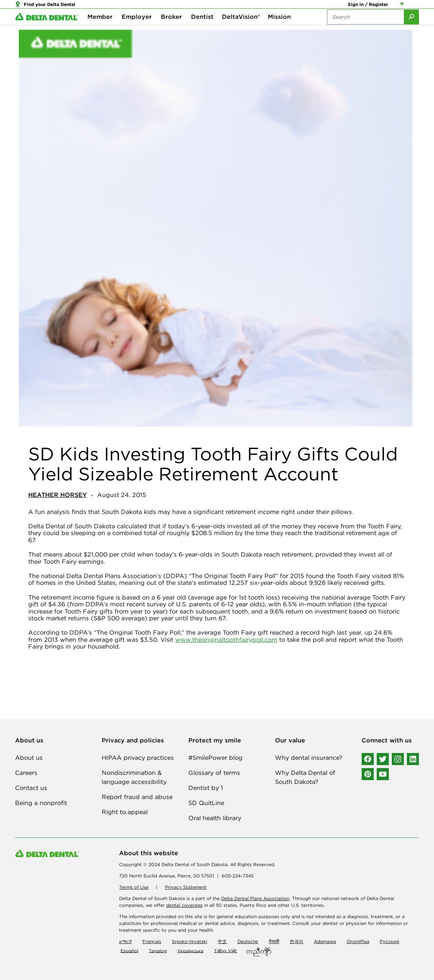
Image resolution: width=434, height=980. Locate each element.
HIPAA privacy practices (138, 758)
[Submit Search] (411, 30)
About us (29, 758)
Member (100, 30)
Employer (137, 30)
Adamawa (325, 941)
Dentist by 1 (206, 788)
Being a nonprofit (41, 803)
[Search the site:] (365, 30)
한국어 (296, 941)
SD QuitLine (206, 803)
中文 (222, 941)
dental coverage (184, 905)
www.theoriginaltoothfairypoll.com (226, 640)
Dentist (202, 30)
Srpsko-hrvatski (189, 941)
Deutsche (248, 941)
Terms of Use (134, 887)
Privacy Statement (186, 887)
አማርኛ (125, 941)
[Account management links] (403, 8)
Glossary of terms (214, 773)
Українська (190, 950)
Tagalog (158, 950)
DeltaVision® (241, 30)
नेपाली (274, 941)
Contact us (31, 788)
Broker (171, 30)
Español (129, 950)
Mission (279, 30)
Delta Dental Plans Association (255, 898)
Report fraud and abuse (137, 797)
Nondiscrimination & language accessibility (134, 777)
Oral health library (215, 818)
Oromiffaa (358, 941)
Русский (390, 941)
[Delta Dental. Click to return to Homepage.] (47, 30)
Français (152, 941)
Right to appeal (125, 812)
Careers (26, 773)
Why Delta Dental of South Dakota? (305, 777)
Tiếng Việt (225, 950)
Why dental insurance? (309, 758)
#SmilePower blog (215, 758)
